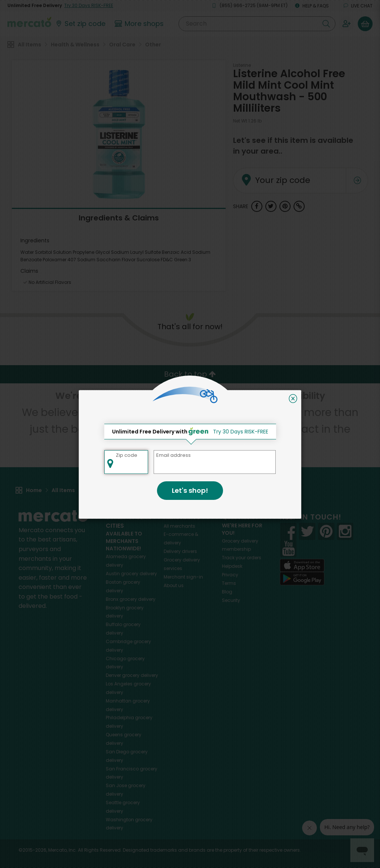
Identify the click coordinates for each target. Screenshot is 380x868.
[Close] (293, 399)
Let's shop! (190, 490)
